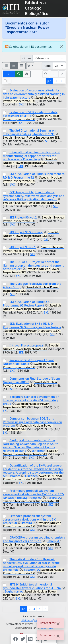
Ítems (47, 66)
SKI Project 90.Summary (26, 232)
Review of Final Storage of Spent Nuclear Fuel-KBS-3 (28, 362)
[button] (27, 74)
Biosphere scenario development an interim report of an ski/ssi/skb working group (31, 400)
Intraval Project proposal (26, 345)
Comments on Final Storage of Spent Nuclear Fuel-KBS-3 (31, 380)
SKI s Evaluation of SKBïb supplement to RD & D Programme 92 (34, 176)
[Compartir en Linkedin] (30, 639)
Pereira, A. (54, 498)
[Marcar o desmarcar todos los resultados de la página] (5, 81)
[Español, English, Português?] (30, 66)
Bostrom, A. (32, 570)
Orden (27, 58)
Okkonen (31, 476)
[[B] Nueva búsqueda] (19, 74)
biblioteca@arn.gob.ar (34, 620)
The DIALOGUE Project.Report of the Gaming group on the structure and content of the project (33, 265)
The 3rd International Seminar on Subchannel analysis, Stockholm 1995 (29, 132)
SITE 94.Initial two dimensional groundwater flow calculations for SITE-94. (32, 586)
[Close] (61, 47)
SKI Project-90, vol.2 (23, 217)
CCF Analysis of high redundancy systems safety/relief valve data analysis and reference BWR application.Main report (34, 196)
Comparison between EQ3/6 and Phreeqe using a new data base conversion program (32, 422)
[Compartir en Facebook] (15, 639)
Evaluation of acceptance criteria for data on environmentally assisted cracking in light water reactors (34, 94)
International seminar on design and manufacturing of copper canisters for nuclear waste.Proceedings (32, 156)
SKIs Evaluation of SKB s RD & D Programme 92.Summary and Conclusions (32, 325)
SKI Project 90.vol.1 (23, 247)
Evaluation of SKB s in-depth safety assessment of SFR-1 (30, 114)
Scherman (39, 451)
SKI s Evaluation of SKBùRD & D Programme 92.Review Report (28, 304)
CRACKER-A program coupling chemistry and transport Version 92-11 (34, 539)
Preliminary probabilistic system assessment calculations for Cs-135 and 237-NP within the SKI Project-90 (33, 494)
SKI (21, 104)
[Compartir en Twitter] (23, 639)
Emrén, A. (53, 541)
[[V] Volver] (9, 74)
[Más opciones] (55, 74)
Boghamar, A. (14, 591)
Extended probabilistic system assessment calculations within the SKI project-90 (30, 519)
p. (50, 81)
